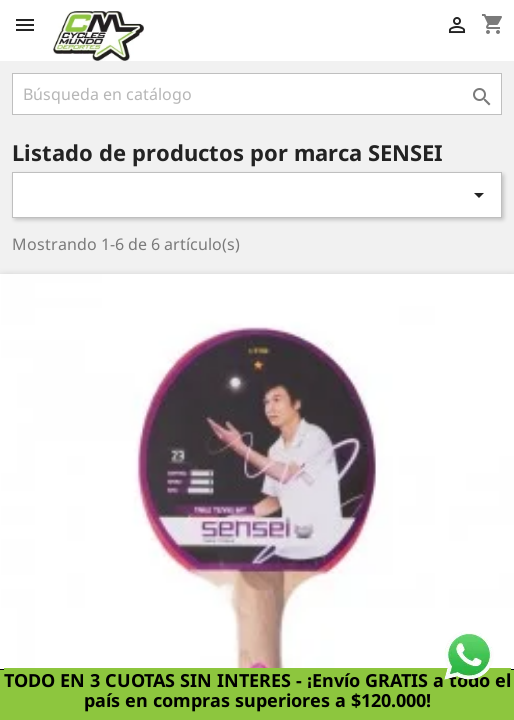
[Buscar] (257, 94)
